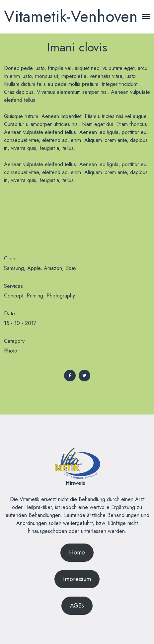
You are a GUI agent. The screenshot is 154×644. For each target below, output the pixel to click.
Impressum (77, 579)
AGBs (77, 606)
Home (77, 552)
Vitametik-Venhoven (71, 16)
